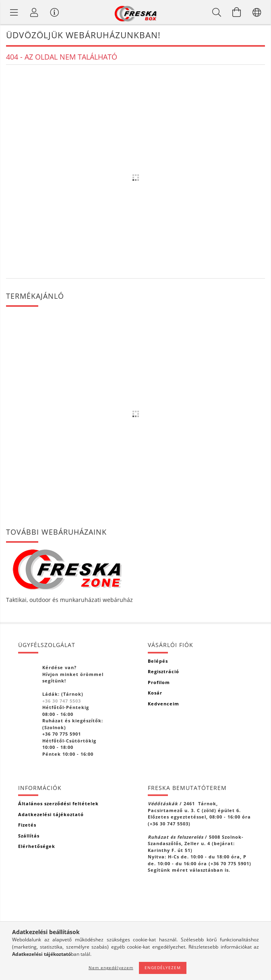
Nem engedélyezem (111, 968)
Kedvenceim (163, 704)
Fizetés (27, 825)
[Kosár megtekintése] (237, 12)
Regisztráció (163, 671)
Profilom (159, 682)
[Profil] (34, 12)
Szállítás (29, 836)
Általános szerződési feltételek (58, 803)
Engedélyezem (163, 968)
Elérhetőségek (37, 846)
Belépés (158, 661)
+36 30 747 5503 (62, 701)
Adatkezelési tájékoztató (51, 814)
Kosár (155, 693)
